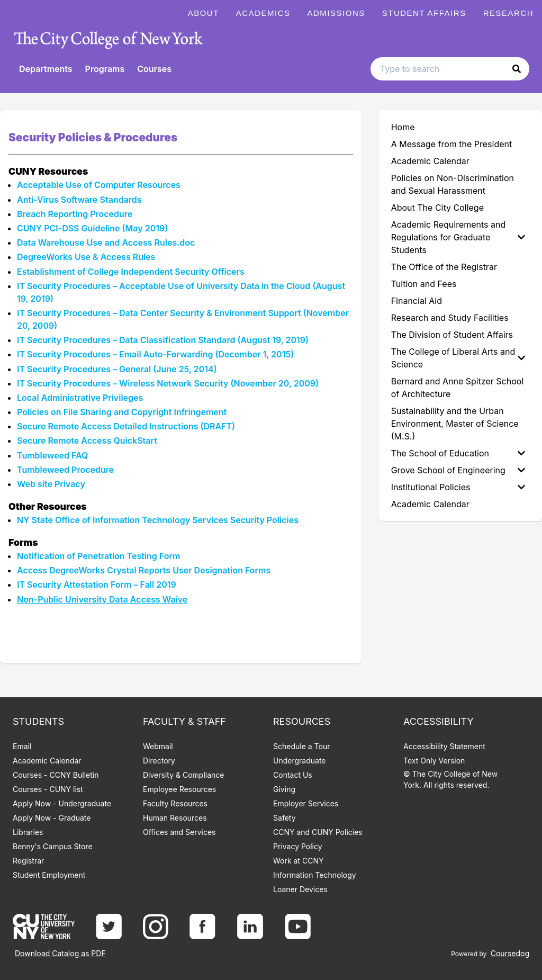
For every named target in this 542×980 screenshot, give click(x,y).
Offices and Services (179, 832)
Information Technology (315, 875)
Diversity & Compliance (183, 775)
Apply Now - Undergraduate (62, 803)
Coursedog (510, 953)
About (204, 13)
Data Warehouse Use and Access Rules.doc (106, 242)
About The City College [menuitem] (437, 208)
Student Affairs (424, 13)
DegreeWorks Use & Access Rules (86, 257)
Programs (105, 69)
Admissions (336, 13)
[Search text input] (450, 69)
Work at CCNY (298, 861)
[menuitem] (460, 237)
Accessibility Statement (444, 746)
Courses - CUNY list (48, 789)
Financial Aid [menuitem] (417, 301)
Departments (46, 69)
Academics (263, 13)
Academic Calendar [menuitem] (430, 161)
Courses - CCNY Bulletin (56, 775)
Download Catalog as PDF (60, 953)
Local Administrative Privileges (80, 398)
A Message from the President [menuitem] (452, 144)
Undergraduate (300, 761)
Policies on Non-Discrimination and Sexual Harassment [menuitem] (453, 184)
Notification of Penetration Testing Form (98, 556)
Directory (159, 761)
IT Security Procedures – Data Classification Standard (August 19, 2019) (163, 340)
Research (508, 13)
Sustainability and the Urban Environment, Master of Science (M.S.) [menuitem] (455, 424)
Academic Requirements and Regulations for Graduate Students (458, 237)
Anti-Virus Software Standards (79, 200)
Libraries (28, 832)
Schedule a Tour (301, 746)
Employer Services (306, 803)
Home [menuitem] (403, 127)
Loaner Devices (300, 889)
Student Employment (49, 875)
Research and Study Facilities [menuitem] (450, 318)
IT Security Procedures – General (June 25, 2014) (118, 369)
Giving (284, 789)
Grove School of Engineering (458, 470)
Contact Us (293, 775)
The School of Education (458, 453)
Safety (284, 818)
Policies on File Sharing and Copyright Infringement (122, 412)
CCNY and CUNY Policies (318, 832)
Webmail (158, 746)
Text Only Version (434, 761)
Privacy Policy (298, 846)
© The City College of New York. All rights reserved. (450, 779)
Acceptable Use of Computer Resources (99, 185)
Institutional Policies (458, 487)
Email (22, 746)
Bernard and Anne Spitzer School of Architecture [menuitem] (458, 388)
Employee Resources (179, 789)
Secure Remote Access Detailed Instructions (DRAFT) (126, 426)
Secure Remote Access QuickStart (87, 440)
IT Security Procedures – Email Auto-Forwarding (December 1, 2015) (155, 354)
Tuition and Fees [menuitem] (424, 284)
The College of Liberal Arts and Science (458, 358)
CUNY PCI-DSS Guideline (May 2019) (92, 228)
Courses (154, 69)
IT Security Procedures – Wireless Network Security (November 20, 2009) (169, 383)
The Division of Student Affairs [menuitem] (452, 335)
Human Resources (175, 818)
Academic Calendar (47, 761)
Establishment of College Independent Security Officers (132, 272)
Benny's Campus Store (53, 846)
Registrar (28, 861)
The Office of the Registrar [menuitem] (444, 267)
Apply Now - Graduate (52, 818)
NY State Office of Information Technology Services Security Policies (158, 520)
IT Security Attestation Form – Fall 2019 (97, 585)
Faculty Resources (175, 803)
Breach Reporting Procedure (76, 214)
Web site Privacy (52, 484)
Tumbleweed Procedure (66, 470)
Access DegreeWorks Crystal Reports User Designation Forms (145, 570)
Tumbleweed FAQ (52, 455)
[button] (517, 69)
